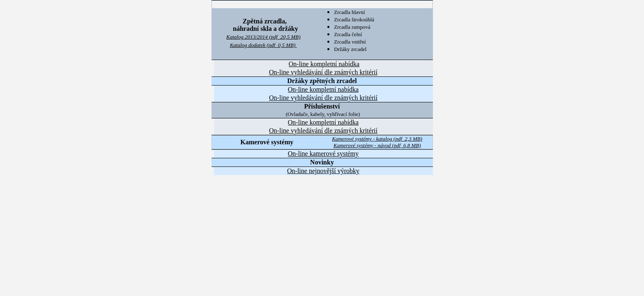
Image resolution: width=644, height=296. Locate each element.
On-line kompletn (323, 122)
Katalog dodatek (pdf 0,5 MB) (263, 45)
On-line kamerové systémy (323, 154)
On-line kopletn (324, 64)
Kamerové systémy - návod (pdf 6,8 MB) (377, 145)
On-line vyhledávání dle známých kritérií (323, 72)
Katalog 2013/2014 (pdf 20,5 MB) (263, 37)
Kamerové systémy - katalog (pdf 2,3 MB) (377, 139)
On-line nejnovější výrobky (323, 171)
